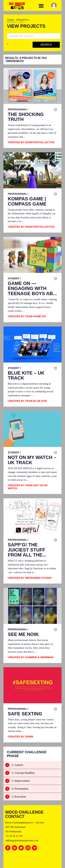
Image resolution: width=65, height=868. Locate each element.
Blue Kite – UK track (26, 376)
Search (46, 45)
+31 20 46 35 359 (14, 836)
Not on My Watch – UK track (32, 460)
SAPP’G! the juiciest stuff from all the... (27, 550)
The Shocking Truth (26, 117)
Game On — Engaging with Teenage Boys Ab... (32, 289)
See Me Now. (24, 634)
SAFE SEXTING (25, 714)
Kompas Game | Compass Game (27, 201)
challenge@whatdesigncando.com (22, 841)
